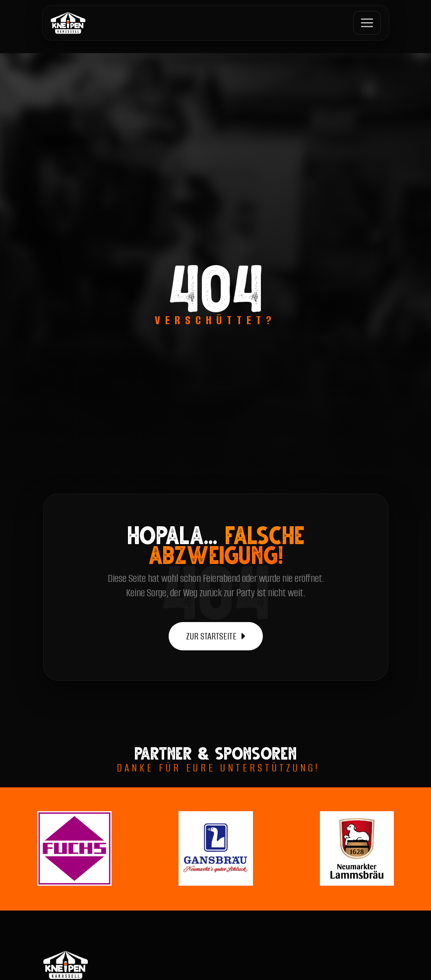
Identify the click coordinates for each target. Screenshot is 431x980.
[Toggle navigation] (367, 23)
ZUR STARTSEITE (216, 636)
